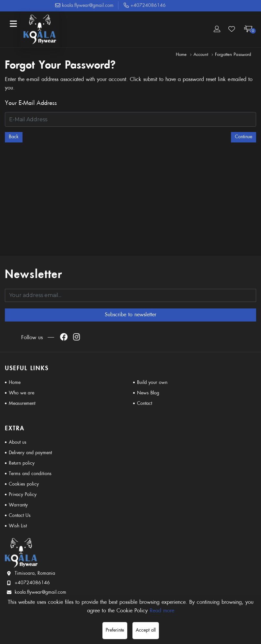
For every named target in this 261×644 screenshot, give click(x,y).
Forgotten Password (233, 55)
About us (18, 443)
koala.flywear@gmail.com (84, 6)
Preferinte (115, 630)
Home (181, 55)
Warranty (18, 505)
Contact (145, 404)
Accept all (146, 630)
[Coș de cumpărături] (248, 29)
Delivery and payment (30, 453)
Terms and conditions (30, 474)
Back (14, 137)
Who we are (22, 393)
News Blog (148, 393)
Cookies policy (24, 484)
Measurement (22, 404)
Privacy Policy (23, 495)
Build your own (152, 383)
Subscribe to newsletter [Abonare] (130, 315)
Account (201, 55)
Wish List (18, 526)
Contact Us (20, 516)
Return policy (22, 463)
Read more (162, 611)
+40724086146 (145, 6)
